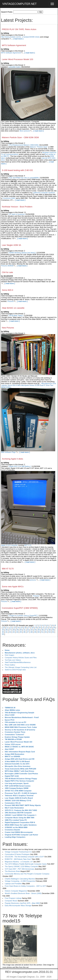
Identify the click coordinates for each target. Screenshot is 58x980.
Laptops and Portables (13, 884)
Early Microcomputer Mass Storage (18, 905)
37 (46, 630)
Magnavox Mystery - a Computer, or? (19, 862)
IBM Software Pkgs (8, 452)
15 (22, 628)
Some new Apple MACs (13, 587)
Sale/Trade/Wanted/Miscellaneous (18, 662)
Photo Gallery (10, 665)
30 (21, 630)
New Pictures (8, 328)
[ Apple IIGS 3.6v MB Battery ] (20, 466)
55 (3, 634)
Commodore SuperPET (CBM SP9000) (20, 608)
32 (28, 630)
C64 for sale (7, 272)
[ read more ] (18, 39)
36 (42, 630)
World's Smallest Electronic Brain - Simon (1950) (23, 893)
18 (33, 628)
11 (8, 628)
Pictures (11, 301)
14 (18, 628)
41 (6, 632)
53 (49, 632)
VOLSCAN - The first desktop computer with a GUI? (24, 857)
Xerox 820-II (8, 290)
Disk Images (10, 655)
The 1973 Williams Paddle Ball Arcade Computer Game (26, 864)
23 (50, 628)
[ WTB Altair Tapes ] (16, 315)
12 (11, 628)
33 (31, 630)
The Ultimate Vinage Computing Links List (21, 667)
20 (40, 628)
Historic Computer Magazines (16, 891)
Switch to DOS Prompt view (15, 670)
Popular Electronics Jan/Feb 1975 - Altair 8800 (22, 903)
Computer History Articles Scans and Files (21, 658)
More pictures (25, 131)
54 (53, 632)
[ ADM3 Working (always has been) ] (22, 253)
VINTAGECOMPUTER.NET (19, 4)
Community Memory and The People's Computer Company (27, 874)
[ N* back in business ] (17, 214)
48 (31, 632)
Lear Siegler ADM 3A (11, 245)
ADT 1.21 (28, 545)
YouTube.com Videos (13, 660)
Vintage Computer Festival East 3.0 (18, 852)
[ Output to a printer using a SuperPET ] (23, 616)
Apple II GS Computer (9, 545)
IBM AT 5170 (8, 569)
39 (53, 630)
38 (49, 630)
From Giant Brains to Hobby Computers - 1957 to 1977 (25, 886)
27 (10, 630)
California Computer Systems (44, 193)
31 (24, 630)
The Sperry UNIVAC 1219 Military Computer (21, 866)
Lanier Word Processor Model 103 (17, 59)
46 (24, 632)
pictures (33, 580)
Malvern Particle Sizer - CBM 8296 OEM (20, 137)
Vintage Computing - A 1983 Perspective (20, 881)
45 (21, 632)
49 (35, 632)
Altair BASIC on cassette (13, 308)
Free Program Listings (13, 898)
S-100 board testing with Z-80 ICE (17, 170)
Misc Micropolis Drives (26, 385)
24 (54, 628)
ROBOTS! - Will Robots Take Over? (18, 859)
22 (47, 628)
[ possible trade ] (15, 67)
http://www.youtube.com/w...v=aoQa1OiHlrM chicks (20, 37)
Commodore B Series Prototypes (17, 854)
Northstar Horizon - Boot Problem (17, 207)
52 (46, 632)
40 (3, 632)
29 (17, 630)
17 (29, 628)
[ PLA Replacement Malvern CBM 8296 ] (24, 145)
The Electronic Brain (12, 871)
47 (28, 632)
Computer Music (11, 901)
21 (43, 628)
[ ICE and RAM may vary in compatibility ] (24, 178)
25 (3, 630)
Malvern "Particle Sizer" (39, 147)
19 (36, 628)
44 (17, 632)
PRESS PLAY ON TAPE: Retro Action (19, 29)
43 (14, 632)
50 (39, 632)
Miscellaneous (47, 383)
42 (10, 632)
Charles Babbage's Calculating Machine (20, 879)
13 (15, 628)
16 (25, 628)
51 (42, 632)
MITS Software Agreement (14, 45)
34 (35, 630)
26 (6, 630)
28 (14, 630)
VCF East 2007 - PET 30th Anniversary (20, 869)
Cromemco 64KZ (9, 198)
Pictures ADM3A (7, 266)
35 (39, 630)
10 (4, 628)
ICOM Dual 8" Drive (42, 385)
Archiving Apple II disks (12, 459)
